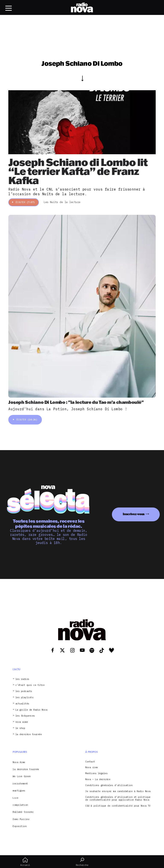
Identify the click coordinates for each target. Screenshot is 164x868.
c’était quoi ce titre (30, 685)
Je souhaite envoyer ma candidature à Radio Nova (118, 791)
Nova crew (92, 767)
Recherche (82, 862)
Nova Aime (19, 762)
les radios (22, 679)
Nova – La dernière (98, 779)
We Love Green (22, 776)
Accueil (25, 862)
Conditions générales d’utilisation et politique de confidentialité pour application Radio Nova (118, 798)
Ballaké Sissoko (23, 812)
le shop (20, 728)
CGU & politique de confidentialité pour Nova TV (118, 806)
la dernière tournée (29, 734)
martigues (19, 791)
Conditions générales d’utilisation (109, 785)
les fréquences (25, 716)
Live (15, 798)
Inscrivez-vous (134, 514)
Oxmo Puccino (21, 819)
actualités (22, 704)
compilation (20, 805)
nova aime (22, 722)
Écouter (24, 202)
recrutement (20, 784)
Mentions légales (96, 773)
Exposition (20, 826)
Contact (90, 762)
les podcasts (24, 691)
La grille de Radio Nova (31, 710)
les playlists (24, 697)
